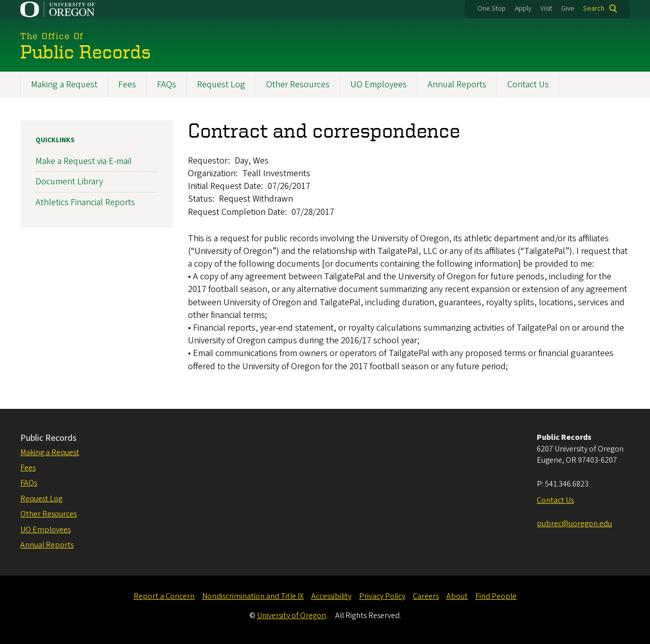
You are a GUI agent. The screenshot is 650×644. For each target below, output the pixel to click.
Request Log (221, 85)
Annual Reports (457, 85)
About (457, 596)
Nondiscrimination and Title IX (253, 596)
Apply (523, 9)
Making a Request (64, 85)
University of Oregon (291, 616)
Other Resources (298, 85)
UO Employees (379, 85)
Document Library (69, 182)
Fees (127, 85)
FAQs (167, 85)
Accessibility (331, 596)
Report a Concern (164, 596)
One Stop (492, 9)
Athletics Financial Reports (85, 202)
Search (594, 9)
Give (568, 9)
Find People (496, 596)
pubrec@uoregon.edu (574, 524)
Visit (546, 9)
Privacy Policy (382, 596)
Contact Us (528, 85)
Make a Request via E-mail (84, 161)
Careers (426, 596)
